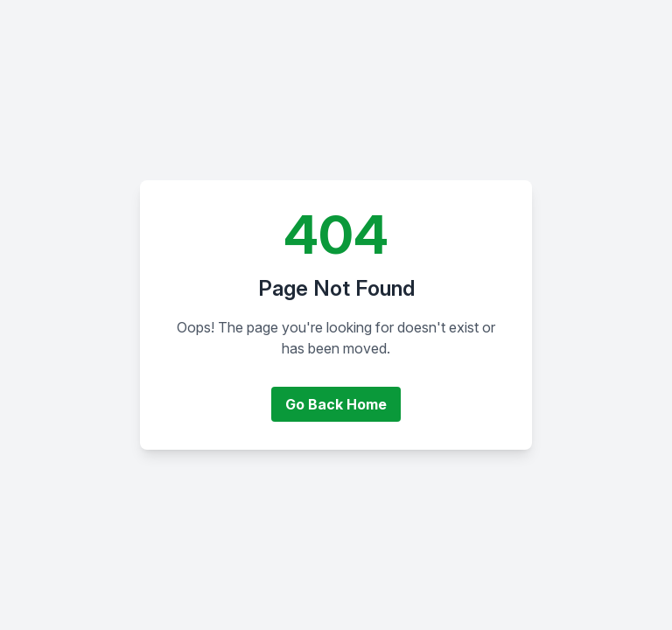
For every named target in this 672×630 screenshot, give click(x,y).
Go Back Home (336, 404)
